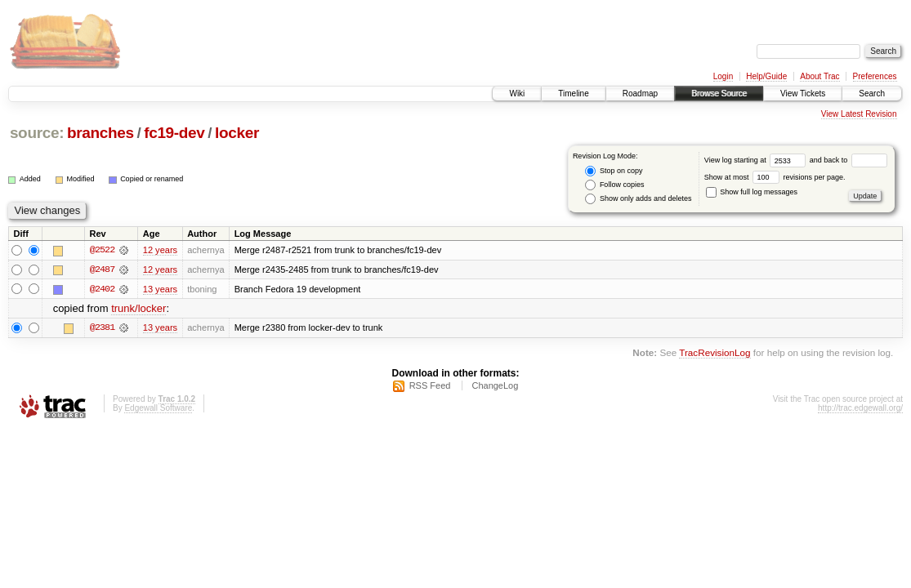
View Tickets (803, 94)
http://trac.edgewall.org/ (860, 409)
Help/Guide (766, 76)
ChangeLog (495, 386)
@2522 (102, 250)
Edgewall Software (158, 409)
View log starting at (757, 160)
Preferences (875, 76)
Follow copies (614, 185)
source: (37, 133)
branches (100, 133)
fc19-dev (174, 133)
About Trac (819, 76)
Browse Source (719, 94)
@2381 (102, 328)
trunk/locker (138, 309)
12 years (160, 250)
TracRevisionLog (715, 353)
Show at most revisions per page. (775, 177)
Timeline (573, 94)
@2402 (102, 289)
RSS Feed (430, 386)
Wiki (517, 94)
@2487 (102, 269)
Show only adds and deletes (638, 199)
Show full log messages (752, 192)
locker (237, 133)
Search (872, 94)
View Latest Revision (859, 114)
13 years (160, 289)
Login (723, 76)
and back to (848, 160)
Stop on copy (614, 171)
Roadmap (640, 94)
